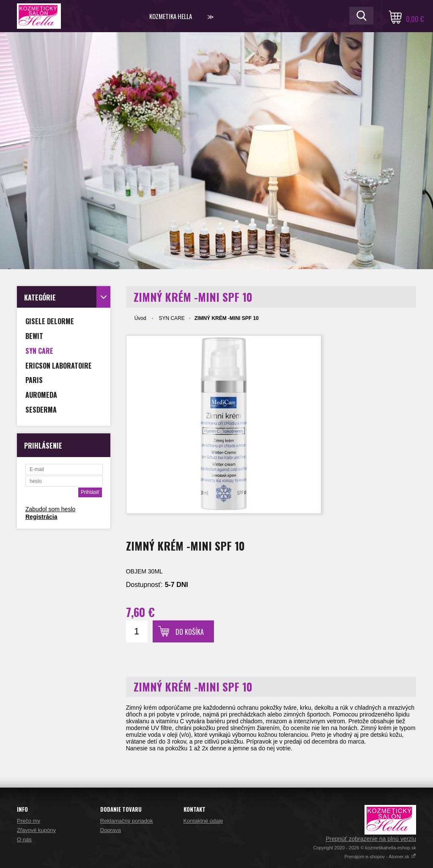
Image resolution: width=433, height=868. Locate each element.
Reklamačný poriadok (127, 821)
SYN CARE (171, 318)
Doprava (111, 830)
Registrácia (41, 517)
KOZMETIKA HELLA (171, 16)
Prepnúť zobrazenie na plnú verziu (371, 839)
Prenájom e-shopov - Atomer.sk (380, 857)
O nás (24, 839)
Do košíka (190, 632)
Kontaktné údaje (203, 821)
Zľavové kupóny (36, 830)
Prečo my (29, 821)
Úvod (140, 318)
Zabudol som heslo (50, 509)
